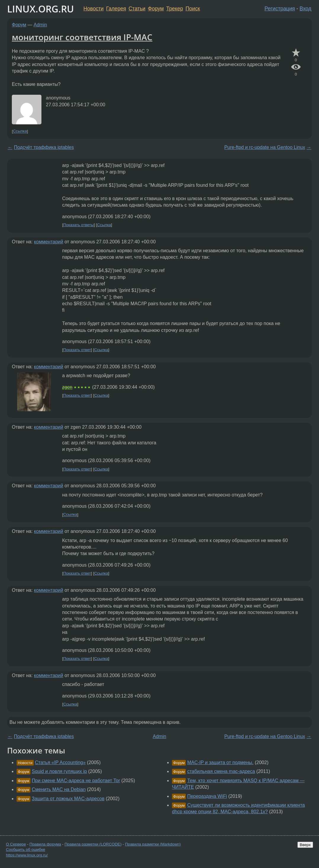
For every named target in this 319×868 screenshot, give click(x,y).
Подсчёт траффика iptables (44, 147)
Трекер (175, 9)
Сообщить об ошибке (26, 849)
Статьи (137, 9)
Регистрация (280, 9)
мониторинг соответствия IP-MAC (82, 37)
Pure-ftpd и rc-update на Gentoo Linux (265, 147)
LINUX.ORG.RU (41, 9)
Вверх (305, 845)
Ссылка (20, 131)
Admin (40, 25)
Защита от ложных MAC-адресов (68, 799)
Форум (156, 9)
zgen (67, 387)
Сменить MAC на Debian (59, 789)
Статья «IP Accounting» (60, 762)
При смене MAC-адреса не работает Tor (76, 781)
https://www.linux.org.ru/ (27, 855)
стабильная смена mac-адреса (221, 771)
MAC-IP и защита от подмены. (220, 762)
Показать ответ (77, 350)
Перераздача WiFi (207, 796)
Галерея (116, 9)
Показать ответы (79, 225)
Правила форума (45, 844)
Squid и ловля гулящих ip (59, 771)
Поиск (193, 9)
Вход (305, 9)
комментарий (49, 242)
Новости (94, 9)
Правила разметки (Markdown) (153, 844)
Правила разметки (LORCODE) (93, 844)
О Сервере (16, 844)
